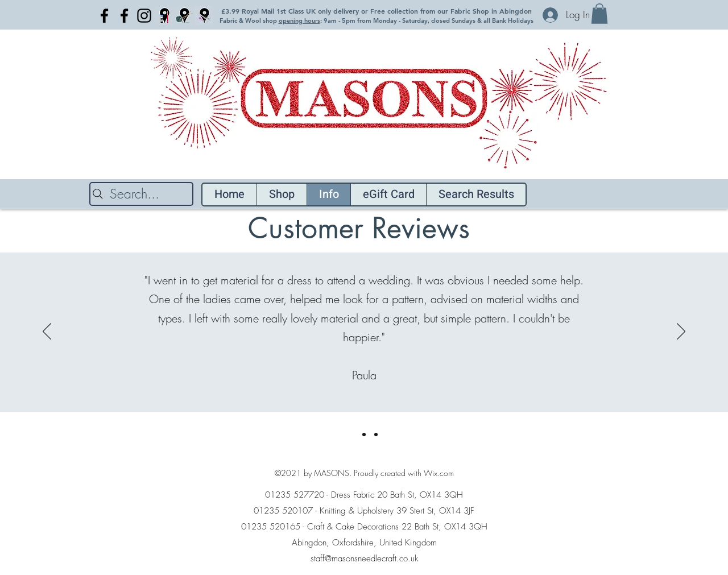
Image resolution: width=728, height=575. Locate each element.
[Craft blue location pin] (164, 16)
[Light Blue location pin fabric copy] (204, 16)
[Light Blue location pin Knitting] (184, 16)
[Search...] (141, 194)
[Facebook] (104, 16)
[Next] (681, 332)
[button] (599, 14)
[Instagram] (144, 16)
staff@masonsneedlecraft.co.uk (364, 559)
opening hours (299, 20)
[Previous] (47, 332)
